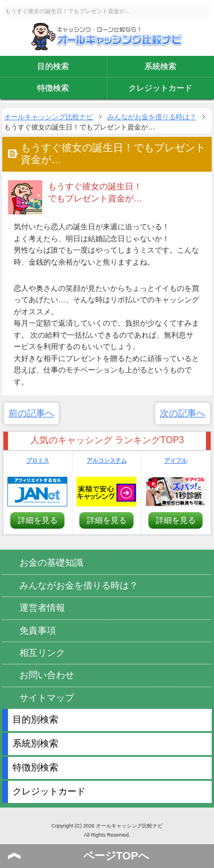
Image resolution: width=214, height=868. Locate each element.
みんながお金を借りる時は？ (79, 585)
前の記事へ (31, 413)
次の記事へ (183, 413)
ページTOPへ (116, 856)
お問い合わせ (47, 675)
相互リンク (42, 653)
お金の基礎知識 (51, 563)
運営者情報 (42, 608)
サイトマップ (47, 698)
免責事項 (38, 630)
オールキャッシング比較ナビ (107, 36)
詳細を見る (38, 520)
